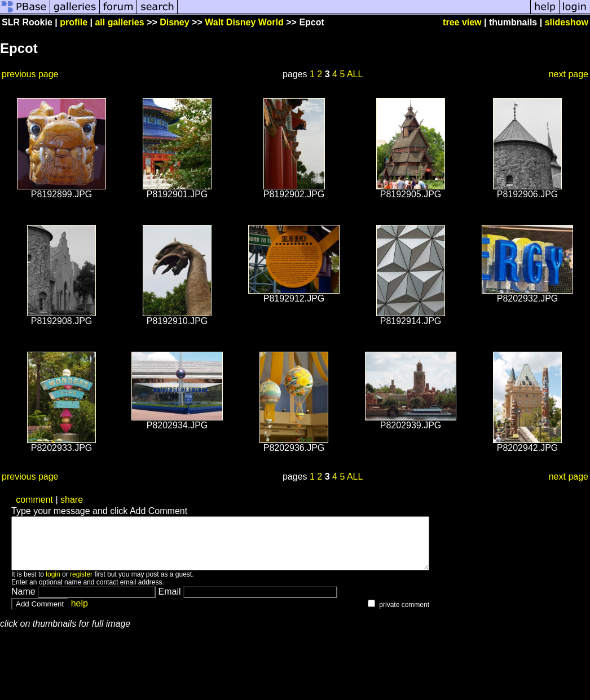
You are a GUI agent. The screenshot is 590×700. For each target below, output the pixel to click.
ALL (355, 74)
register (81, 584)
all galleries (119, 22)
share (72, 500)
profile (74, 22)
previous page (30, 74)
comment (34, 500)
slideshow (567, 22)
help (80, 613)
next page (569, 74)
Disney (174, 22)
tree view (462, 22)
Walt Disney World (244, 22)
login (53, 584)
